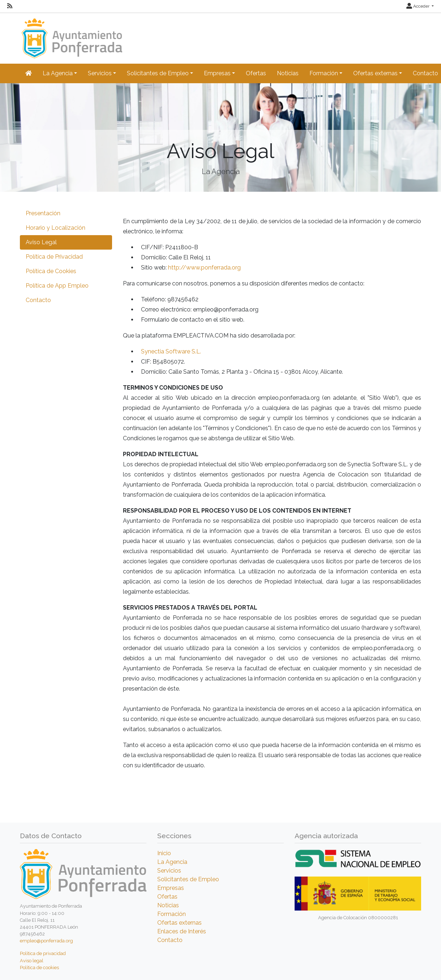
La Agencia (172, 862)
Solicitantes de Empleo (188, 879)
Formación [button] (324, 73)
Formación (172, 914)
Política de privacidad (43, 953)
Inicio (164, 853)
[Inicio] (71, 35)
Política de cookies (39, 968)
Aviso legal (32, 961)
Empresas (171, 888)
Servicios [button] (100, 73)
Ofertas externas (179, 923)
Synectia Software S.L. (171, 351)
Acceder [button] (418, 6)
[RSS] (10, 6)
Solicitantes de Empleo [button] (158, 73)
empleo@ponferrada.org (46, 941)
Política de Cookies (51, 271)
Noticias (288, 73)
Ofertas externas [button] (375, 73)
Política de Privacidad (54, 257)
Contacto (38, 300)
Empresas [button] (217, 73)
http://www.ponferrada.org (204, 268)
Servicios (169, 871)
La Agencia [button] (58, 73)
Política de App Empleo (57, 286)
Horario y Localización (55, 228)
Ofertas (256, 73)
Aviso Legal (41, 242)
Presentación (43, 213)
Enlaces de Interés (182, 931)
